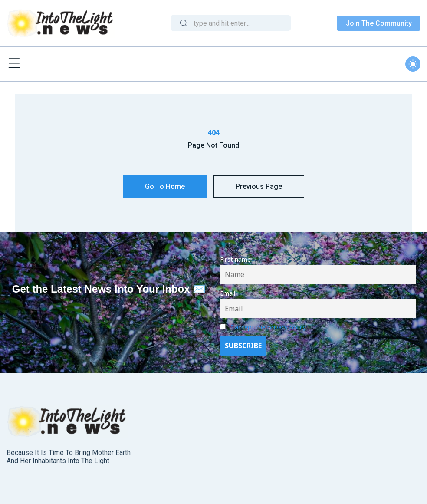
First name (235, 259)
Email (228, 293)
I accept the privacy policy (268, 327)
